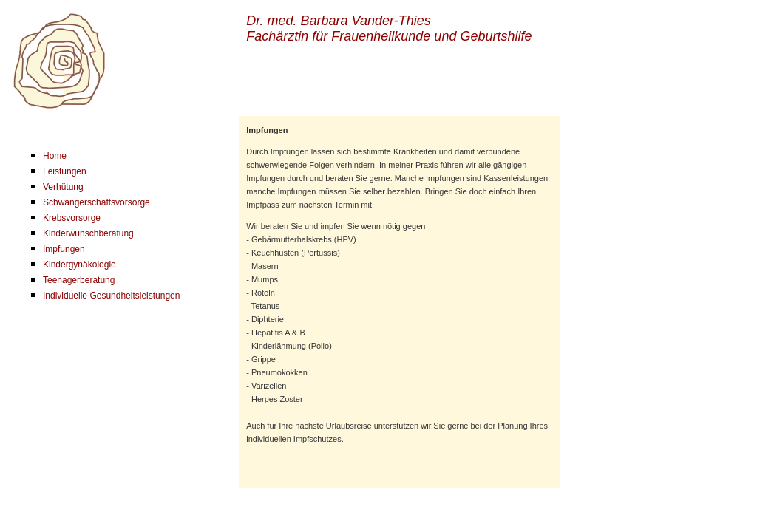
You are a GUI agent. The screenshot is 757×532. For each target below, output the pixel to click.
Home (55, 156)
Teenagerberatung (79, 280)
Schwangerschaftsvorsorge (96, 202)
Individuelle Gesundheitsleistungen (111, 296)
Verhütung (63, 187)
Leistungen (65, 171)
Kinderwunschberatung (88, 233)
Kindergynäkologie (79, 265)
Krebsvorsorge (72, 218)
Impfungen (64, 249)
